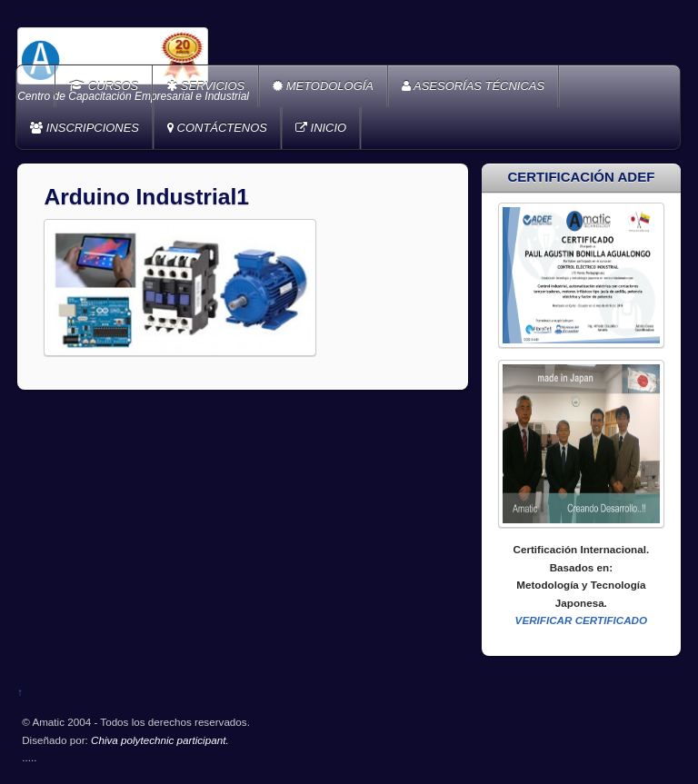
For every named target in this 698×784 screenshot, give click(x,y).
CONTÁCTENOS (217, 128)
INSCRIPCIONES (85, 128)
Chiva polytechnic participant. (160, 740)
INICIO (321, 128)
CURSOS (104, 86)
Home (37, 86)
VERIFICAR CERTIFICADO (582, 620)
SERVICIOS (205, 86)
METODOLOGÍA (323, 86)
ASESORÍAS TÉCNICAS (473, 86)
